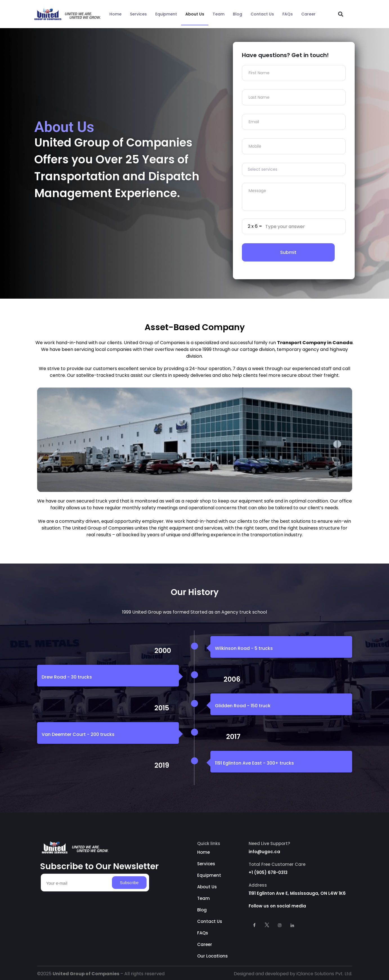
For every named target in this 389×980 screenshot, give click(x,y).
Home (115, 14)
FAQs (288, 14)
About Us (195, 14)
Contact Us (262, 14)
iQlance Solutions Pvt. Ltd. (324, 974)
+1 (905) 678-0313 (268, 872)
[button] (341, 14)
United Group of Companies (86, 974)
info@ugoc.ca (264, 852)
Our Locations (213, 956)
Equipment (166, 14)
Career (308, 14)
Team (219, 14)
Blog (238, 14)
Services (138, 14)
